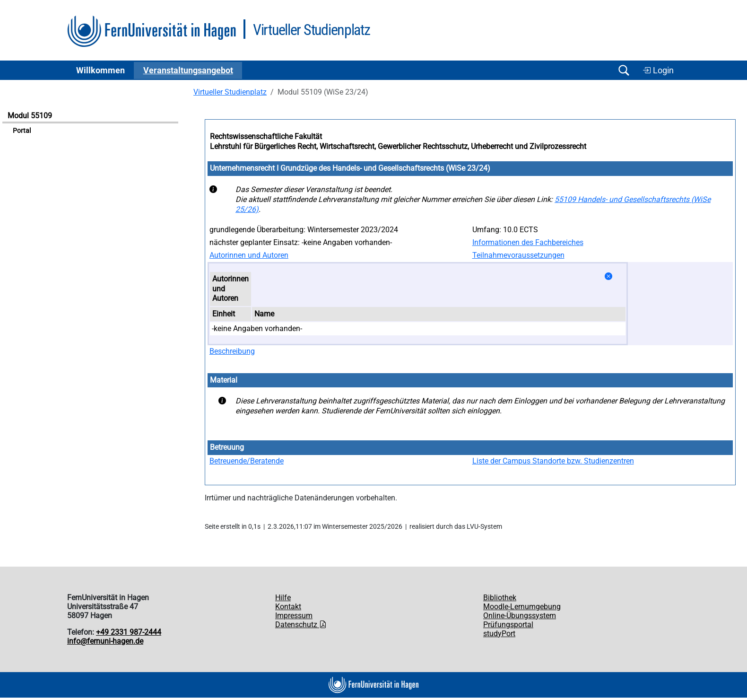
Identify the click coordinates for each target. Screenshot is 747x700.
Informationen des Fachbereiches (528, 242)
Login (658, 70)
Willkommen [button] (100, 70)
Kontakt (288, 607)
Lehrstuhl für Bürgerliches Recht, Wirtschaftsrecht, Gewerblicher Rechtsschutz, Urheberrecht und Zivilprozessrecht (398, 146)
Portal (22, 131)
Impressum (294, 616)
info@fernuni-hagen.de (105, 641)
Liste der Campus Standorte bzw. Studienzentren (553, 461)
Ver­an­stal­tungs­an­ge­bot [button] (188, 70)
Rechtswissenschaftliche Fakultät (266, 136)
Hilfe (283, 598)
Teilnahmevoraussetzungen (518, 255)
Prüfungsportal (508, 625)
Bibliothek (500, 598)
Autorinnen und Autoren (249, 255)
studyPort (499, 634)
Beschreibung (232, 351)
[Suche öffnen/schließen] (624, 70)
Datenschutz (301, 625)
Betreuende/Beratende (247, 461)
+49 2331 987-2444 (129, 632)
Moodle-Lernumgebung (522, 607)
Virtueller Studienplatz (230, 92)
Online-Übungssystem (520, 616)
